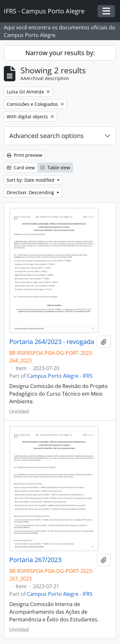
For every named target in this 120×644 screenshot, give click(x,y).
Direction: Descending (31, 192)
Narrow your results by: (60, 53)
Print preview (24, 155)
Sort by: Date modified (31, 180)
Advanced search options (47, 136)
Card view (21, 168)
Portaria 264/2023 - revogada (52, 342)
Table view (55, 168)
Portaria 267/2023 (35, 560)
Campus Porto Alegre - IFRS (60, 376)
